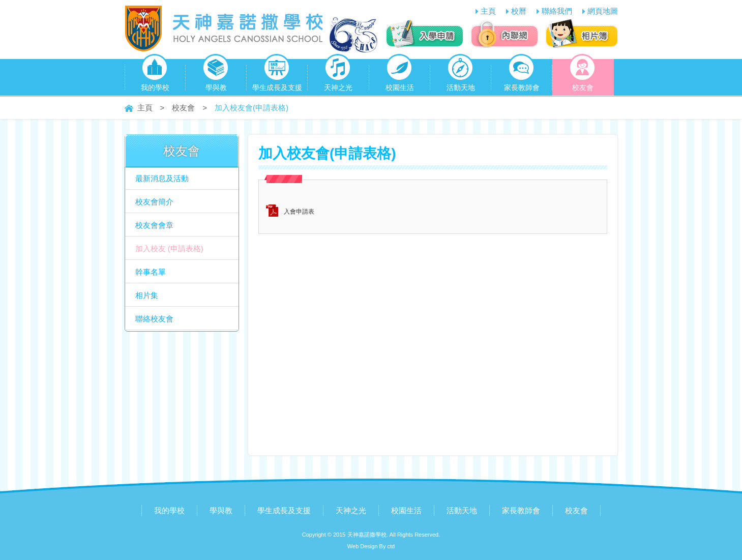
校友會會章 (154, 225)
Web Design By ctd (371, 546)
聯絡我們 (557, 11)
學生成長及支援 (277, 75)
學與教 (216, 75)
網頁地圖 (603, 11)
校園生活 (400, 75)
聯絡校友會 (154, 319)
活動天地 (461, 75)
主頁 (488, 11)
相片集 (147, 295)
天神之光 (338, 75)
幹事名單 (151, 272)
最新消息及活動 (162, 178)
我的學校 (155, 75)
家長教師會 (522, 75)
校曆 (519, 11)
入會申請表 (299, 212)
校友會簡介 (154, 202)
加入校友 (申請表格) (169, 248)
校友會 (583, 75)
